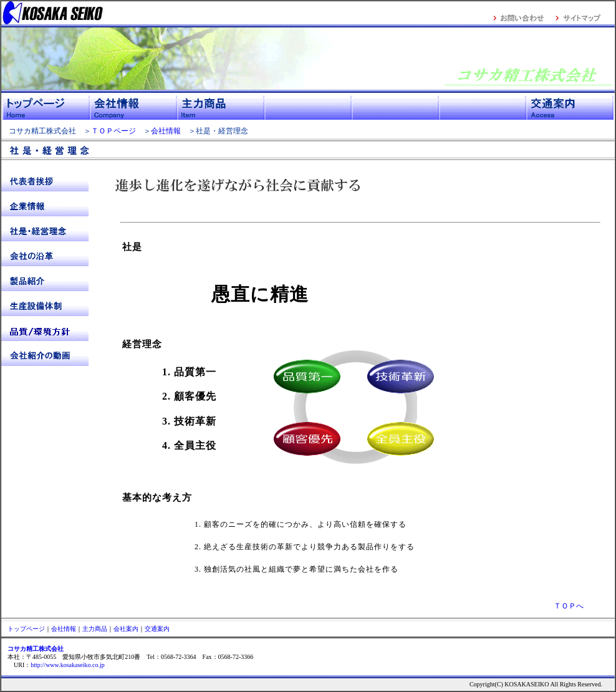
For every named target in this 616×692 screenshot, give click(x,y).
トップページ (26, 629)
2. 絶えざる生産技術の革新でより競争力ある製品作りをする (288, 547)
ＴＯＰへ (569, 606)
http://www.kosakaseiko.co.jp (68, 665)
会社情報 (166, 131)
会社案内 (126, 629)
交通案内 (157, 629)
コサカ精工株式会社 (39, 131)
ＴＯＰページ (113, 131)
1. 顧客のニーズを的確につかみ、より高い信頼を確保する (284, 524)
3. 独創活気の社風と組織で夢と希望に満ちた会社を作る (280, 569)
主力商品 (95, 629)
